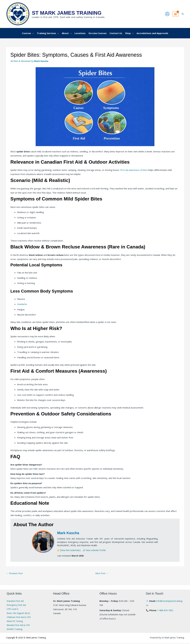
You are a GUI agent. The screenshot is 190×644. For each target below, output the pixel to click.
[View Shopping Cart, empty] (175, 14)
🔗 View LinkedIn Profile (94, 550)
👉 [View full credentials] (69, 550)
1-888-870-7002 (166, 611)
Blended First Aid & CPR (19, 626)
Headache (22, 304)
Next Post (102, 573)
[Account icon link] (167, 14)
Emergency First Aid (17, 605)
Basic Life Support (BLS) (19, 614)
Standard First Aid (16, 601)
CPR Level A (13, 609)
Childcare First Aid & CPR (19, 618)
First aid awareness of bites (134, 170)
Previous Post (15, 573)
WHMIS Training (15, 630)
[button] (183, 14)
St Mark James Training (67, 13)
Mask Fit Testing (15, 622)
